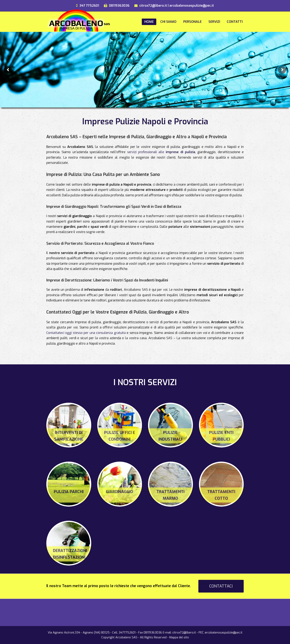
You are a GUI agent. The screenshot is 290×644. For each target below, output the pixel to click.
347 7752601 (89, 6)
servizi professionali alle (161, 152)
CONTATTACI (221, 586)
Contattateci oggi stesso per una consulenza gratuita (86, 333)
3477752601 (127, 632)
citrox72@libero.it (153, 6)
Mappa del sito (179, 637)
